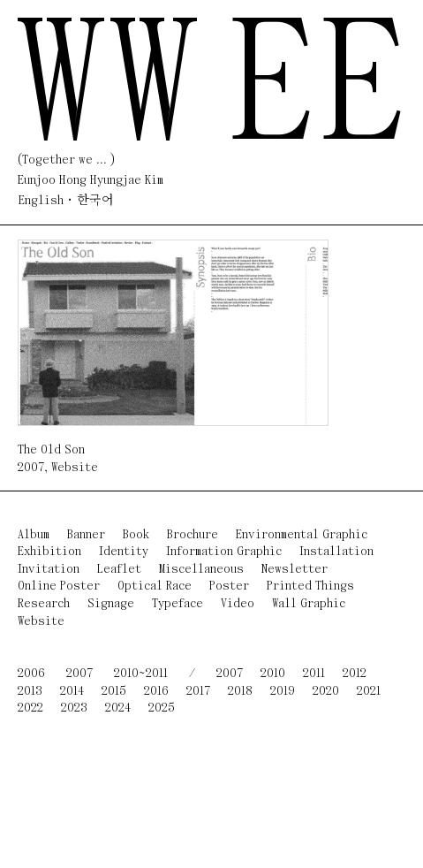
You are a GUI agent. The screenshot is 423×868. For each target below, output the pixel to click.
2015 (114, 692)
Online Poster (59, 586)
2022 (30, 708)
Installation (336, 552)
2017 (198, 692)
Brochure (193, 535)
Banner (86, 535)
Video (238, 604)
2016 (156, 692)
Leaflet (119, 570)
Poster (229, 586)
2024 (118, 708)
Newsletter (295, 570)
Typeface (178, 604)
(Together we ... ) (66, 160)
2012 (355, 674)
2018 (240, 692)
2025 (162, 708)
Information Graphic (224, 552)
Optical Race (155, 586)
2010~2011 (141, 674)
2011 (314, 674)
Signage (111, 604)
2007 (31, 468)
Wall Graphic (309, 604)
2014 (72, 692)
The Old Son (51, 450)
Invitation (49, 570)
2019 (283, 692)
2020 (326, 692)
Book (136, 535)
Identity (124, 552)
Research (44, 604)
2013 (30, 692)
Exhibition (49, 552)
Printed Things (310, 586)
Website (75, 468)
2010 (273, 674)
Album (34, 535)
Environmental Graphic (302, 535)
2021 (369, 692)
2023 (74, 708)
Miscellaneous (201, 570)
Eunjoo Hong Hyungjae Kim (91, 181)
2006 (31, 674)
